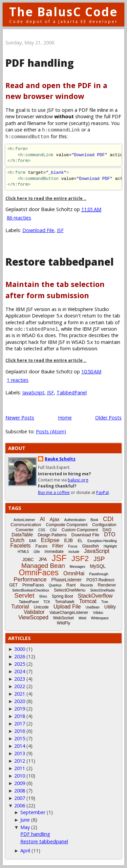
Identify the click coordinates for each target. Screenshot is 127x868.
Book (94, 520)
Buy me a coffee (54, 492)
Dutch (17, 540)
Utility (110, 607)
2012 (20, 761)
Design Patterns (52, 535)
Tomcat (88, 601)
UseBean (93, 607)
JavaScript (33, 392)
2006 (20, 805)
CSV (53, 530)
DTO (110, 534)
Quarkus (55, 585)
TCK (47, 602)
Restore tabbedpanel (60, 262)
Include (74, 552)
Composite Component (67, 525)
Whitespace (100, 618)
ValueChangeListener (69, 613)
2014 (20, 746)
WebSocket (63, 618)
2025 (20, 664)
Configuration (104, 525)
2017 (20, 724)
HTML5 (23, 552)
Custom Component (80, 530)
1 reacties (18, 380)
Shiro (43, 596)
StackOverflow (95, 596)
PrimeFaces (33, 585)
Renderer (107, 585)
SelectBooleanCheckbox (31, 590)
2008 (20, 791)
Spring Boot (62, 596)
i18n (37, 552)
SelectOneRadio (102, 590)
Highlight (110, 546)
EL (80, 541)
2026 (20, 656)
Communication (26, 525)
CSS (42, 530)
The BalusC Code (63, 12)
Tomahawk (65, 602)
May (25, 827)
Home (65, 418)
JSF (60, 230)
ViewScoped (33, 617)
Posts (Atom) (51, 431)
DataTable (22, 535)
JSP (99, 559)
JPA (43, 559)
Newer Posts (20, 418)
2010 (20, 776)
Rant (71, 585)
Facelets (20, 546)
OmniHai (74, 573)
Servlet (24, 595)
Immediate (54, 552)
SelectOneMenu (70, 590)
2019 (20, 709)
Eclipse (50, 540)
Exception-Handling (102, 541)
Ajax (55, 519)
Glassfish (91, 546)
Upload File (67, 607)
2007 (20, 798)
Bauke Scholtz (60, 459)
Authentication (75, 520)
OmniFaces (39, 573)
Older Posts (108, 418)
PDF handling (40, 63)
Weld (82, 618)
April (25, 851)
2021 (20, 694)
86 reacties (19, 218)
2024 (20, 671)
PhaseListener (67, 580)
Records (87, 585)
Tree (105, 602)
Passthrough (99, 574)
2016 (20, 731)
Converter (25, 530)
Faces (41, 546)
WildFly (63, 623)
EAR (33, 541)
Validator (34, 612)
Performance (30, 580)
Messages (78, 567)
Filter (58, 546)
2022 (20, 686)
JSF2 (80, 559)
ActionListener (24, 520)
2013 (20, 753)
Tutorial (20, 607)
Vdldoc (98, 613)
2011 (20, 768)
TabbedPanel (72, 392)
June (25, 820)
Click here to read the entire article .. (46, 198)
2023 (20, 679)
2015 (20, 738)
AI (42, 519)
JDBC (28, 560)
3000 (20, 649)
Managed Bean (43, 566)
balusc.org (78, 480)
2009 (20, 783)
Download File (38, 230)
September (33, 812)
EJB (69, 540)
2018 (20, 716)
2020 (20, 701)
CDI (108, 519)
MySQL (98, 566)
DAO (107, 530)
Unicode (41, 607)
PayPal (102, 492)
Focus (73, 546)
